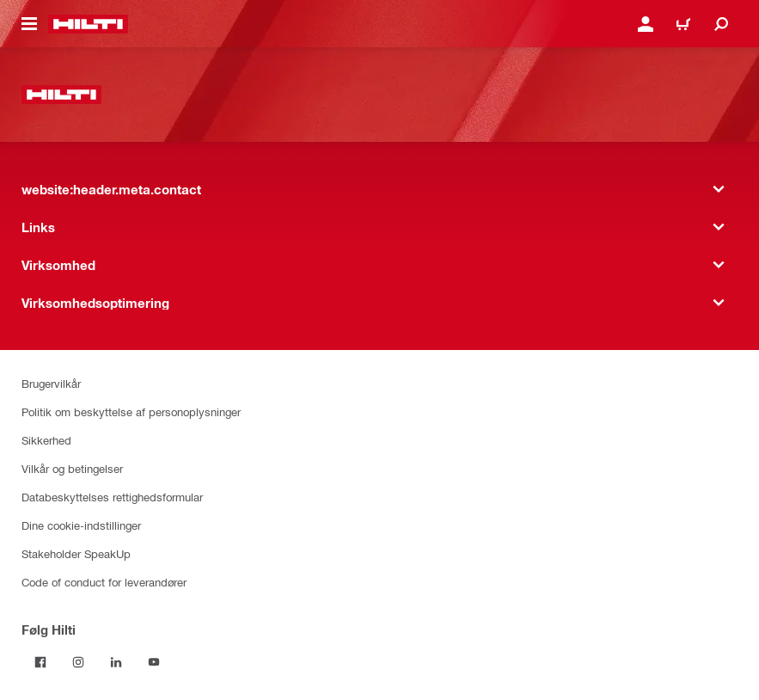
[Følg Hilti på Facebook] (40, 662)
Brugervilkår (51, 383)
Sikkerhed (46, 440)
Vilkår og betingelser (72, 468)
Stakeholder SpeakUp (76, 553)
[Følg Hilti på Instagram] (78, 662)
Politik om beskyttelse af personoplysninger (131, 411)
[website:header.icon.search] (721, 24)
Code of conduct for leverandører (104, 582)
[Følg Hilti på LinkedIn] (116, 662)
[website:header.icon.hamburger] (29, 24)
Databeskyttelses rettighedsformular (112, 497)
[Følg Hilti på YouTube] (154, 662)
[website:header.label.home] (88, 24)
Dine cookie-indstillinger (81, 525)
